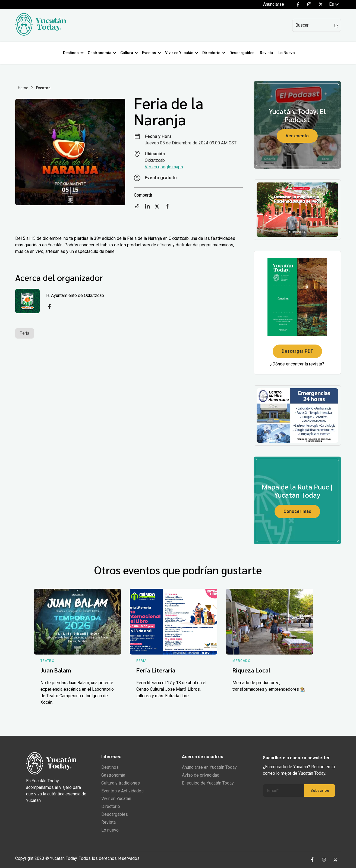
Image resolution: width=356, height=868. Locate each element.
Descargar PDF (297, 351)
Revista (267, 53)
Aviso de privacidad (201, 775)
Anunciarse (274, 4)
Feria (25, 333)
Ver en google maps (164, 167)
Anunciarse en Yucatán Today (209, 767)
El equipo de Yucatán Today (208, 783)
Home (23, 88)
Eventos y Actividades (122, 791)
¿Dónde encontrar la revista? (297, 364)
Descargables (243, 53)
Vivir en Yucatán (180, 53)
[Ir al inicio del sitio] (41, 34)
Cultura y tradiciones (121, 783)
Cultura (128, 53)
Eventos (150, 53)
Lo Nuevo (288, 53)
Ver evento (297, 136)
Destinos (72, 53)
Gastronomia (101, 53)
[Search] (317, 25)
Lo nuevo (110, 830)
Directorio (212, 53)
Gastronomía (113, 775)
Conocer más (297, 511)
